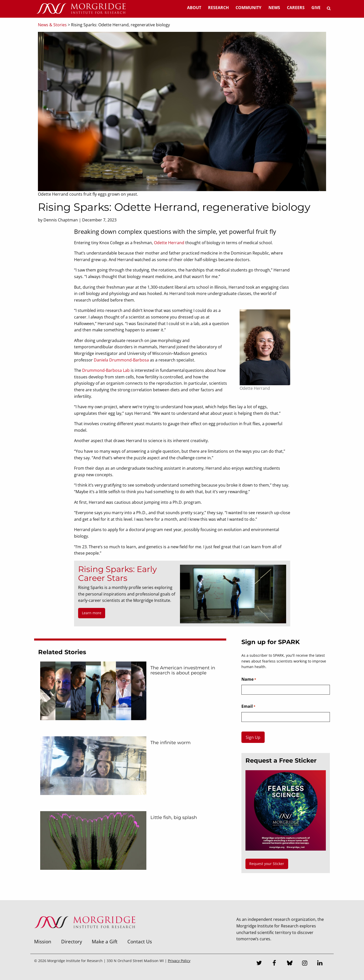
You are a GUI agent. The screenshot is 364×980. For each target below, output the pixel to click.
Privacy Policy (179, 961)
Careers (296, 8)
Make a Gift (105, 941)
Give (316, 8)
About (194, 8)
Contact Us (140, 941)
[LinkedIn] (320, 964)
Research (218, 8)
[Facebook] (275, 964)
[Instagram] (305, 964)
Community (248, 8)
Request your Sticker (267, 864)
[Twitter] (259, 964)
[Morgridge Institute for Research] (85, 935)
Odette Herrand (169, 243)
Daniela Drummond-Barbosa (121, 360)
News (274, 8)
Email (248, 706)
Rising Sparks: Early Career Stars (117, 574)
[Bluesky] (290, 964)
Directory (72, 941)
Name (249, 679)
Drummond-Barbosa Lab (106, 370)
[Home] (81, 9)
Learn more (92, 613)
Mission (43, 941)
